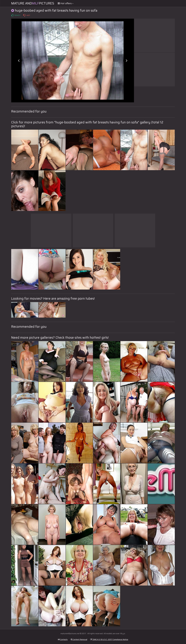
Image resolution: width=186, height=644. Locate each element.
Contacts (63, 639)
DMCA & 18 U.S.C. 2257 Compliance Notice (109, 639)
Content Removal (79, 639)
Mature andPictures (33, 3)
